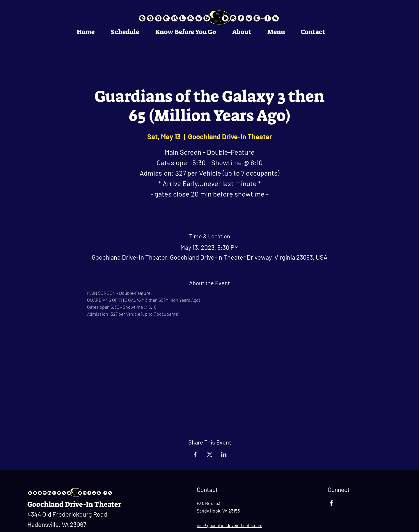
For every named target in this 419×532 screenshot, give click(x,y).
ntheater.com (250, 525)
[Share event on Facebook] (195, 454)
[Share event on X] (210, 454)
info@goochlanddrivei (217, 525)
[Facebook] (331, 503)
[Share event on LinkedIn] (224, 454)
